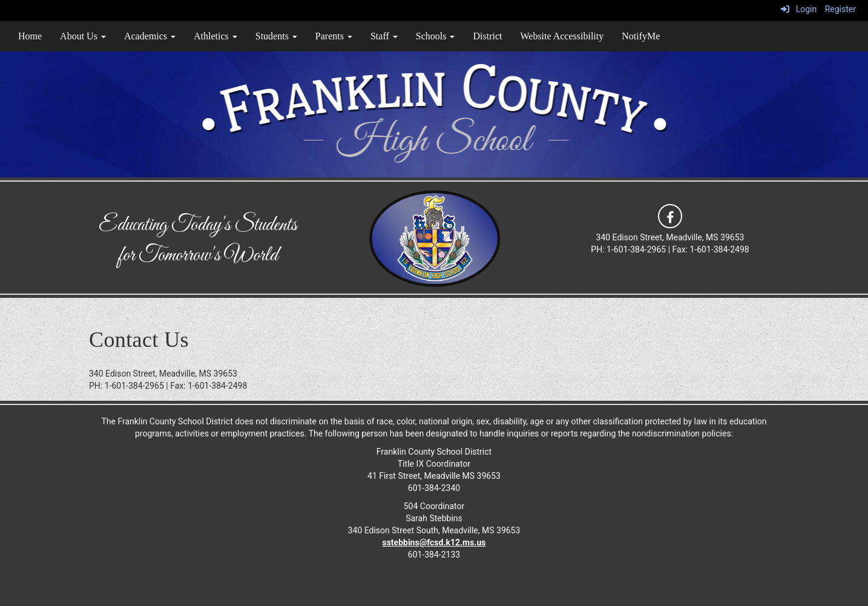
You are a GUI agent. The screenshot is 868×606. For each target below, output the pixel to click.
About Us (83, 36)
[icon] (670, 216)
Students (276, 36)
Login (799, 9)
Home (30, 36)
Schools (436, 36)
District (487, 36)
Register (840, 9)
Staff (384, 36)
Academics (150, 36)
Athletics (215, 36)
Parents (334, 36)
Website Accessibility (562, 36)
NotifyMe (641, 36)
